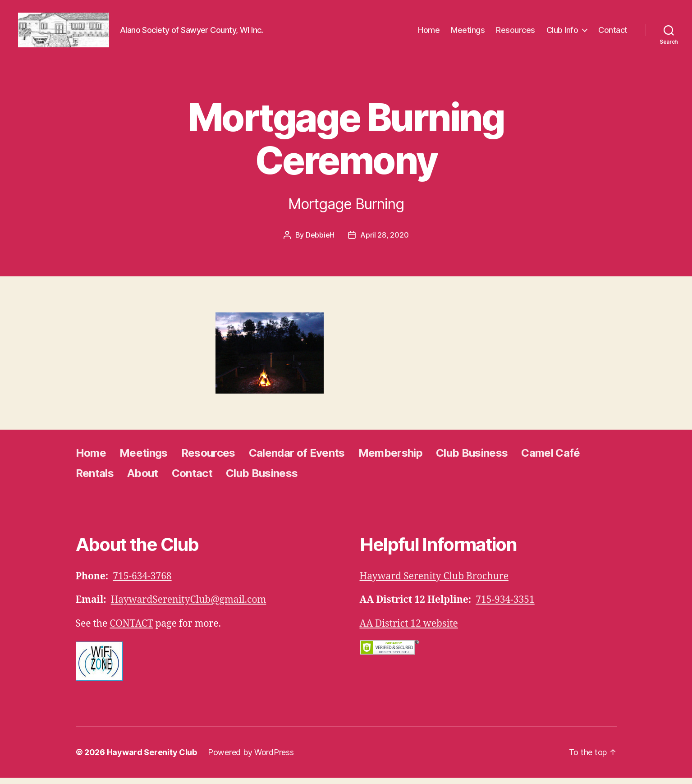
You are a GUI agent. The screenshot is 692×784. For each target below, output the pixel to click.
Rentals (95, 479)
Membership (390, 459)
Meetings (468, 33)
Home (429, 33)
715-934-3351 (505, 606)
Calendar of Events (297, 459)
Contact (613, 33)
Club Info (562, 33)
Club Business (472, 459)
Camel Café (550, 459)
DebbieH (320, 241)
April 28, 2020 (384, 241)
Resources (516, 33)
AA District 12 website (409, 630)
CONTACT (131, 630)
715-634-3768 (142, 582)
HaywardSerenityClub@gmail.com (189, 606)
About (143, 479)
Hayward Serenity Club (152, 759)
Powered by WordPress (251, 759)
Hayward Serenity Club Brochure (434, 582)
